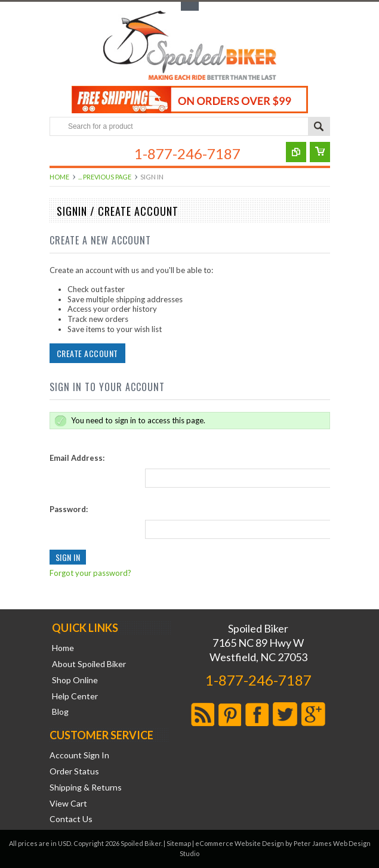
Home (59, 177)
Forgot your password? (89, 573)
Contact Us (71, 819)
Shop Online (75, 680)
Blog (60, 712)
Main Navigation (60, 155)
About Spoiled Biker (89, 664)
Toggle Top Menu (190, 6)
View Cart (68, 804)
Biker (190, 46)
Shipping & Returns (86, 788)
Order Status (74, 771)
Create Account (86, 353)
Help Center (75, 696)
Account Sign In (79, 755)
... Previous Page (105, 177)
